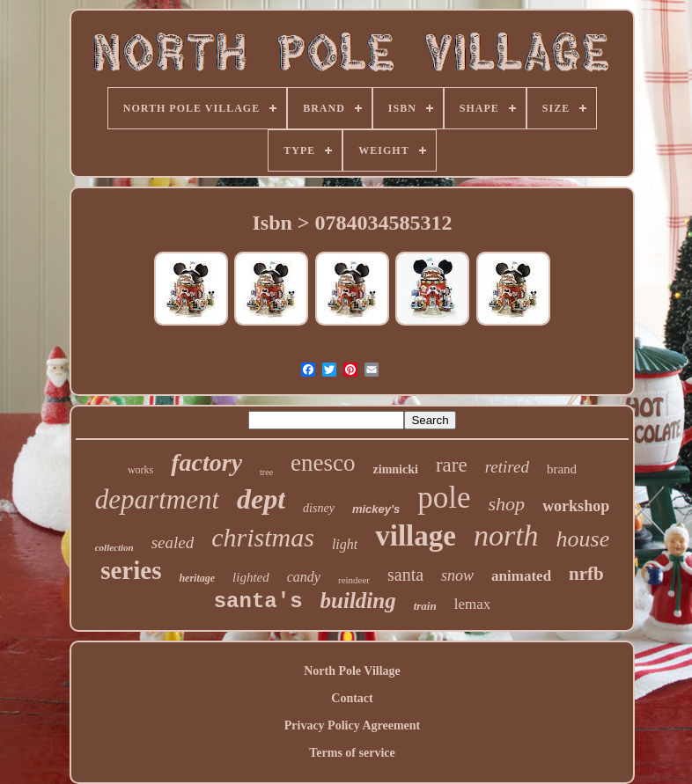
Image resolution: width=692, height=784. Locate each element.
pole (444, 498)
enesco (323, 463)
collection (114, 547)
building (358, 601)
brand (562, 469)
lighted (251, 577)
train (425, 606)
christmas (263, 537)
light (345, 544)
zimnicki (396, 469)
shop (507, 504)
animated (521, 576)
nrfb (586, 574)
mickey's (376, 509)
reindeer (354, 580)
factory (206, 462)
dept (261, 499)
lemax (473, 604)
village (416, 536)
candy (304, 577)
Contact (352, 698)
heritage (197, 578)
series (131, 570)
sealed (173, 542)
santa (405, 575)
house (583, 539)
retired (507, 467)
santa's (258, 601)
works (140, 470)
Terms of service (352, 753)
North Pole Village (352, 671)
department (157, 499)
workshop (576, 506)
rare (452, 465)
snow (457, 575)
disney (319, 508)
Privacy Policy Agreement (352, 725)
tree (266, 472)
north (506, 535)
